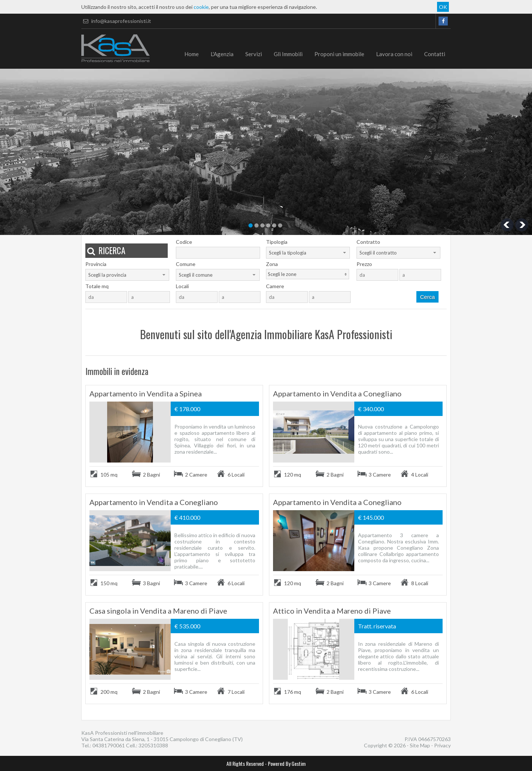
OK (443, 7)
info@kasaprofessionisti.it (116, 21)
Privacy (442, 745)
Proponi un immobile (339, 54)
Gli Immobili (288, 54)
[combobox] (308, 253)
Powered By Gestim (287, 763)
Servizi (254, 54)
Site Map (420, 745)
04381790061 (109, 745)
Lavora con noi (394, 54)
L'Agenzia (222, 54)
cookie (201, 7)
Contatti (435, 54)
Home (192, 54)
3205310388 (153, 745)
